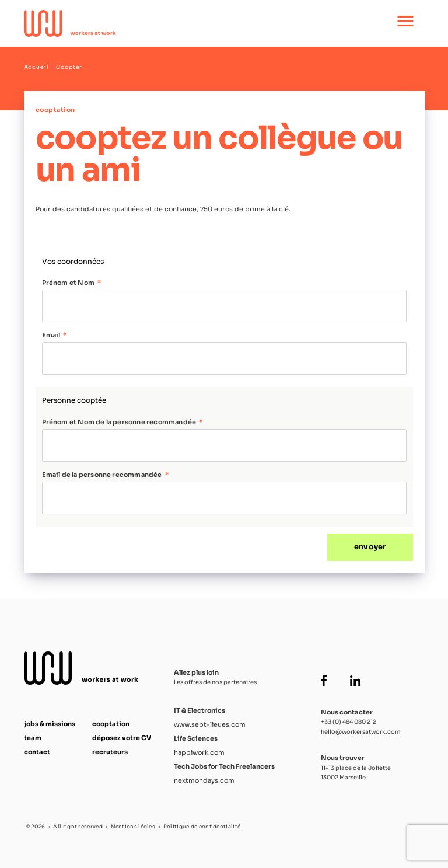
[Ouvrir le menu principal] (405, 23)
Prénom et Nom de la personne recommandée (119, 422)
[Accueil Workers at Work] (186, 23)
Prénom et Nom (68, 283)
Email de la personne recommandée (102, 475)
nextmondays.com (204, 780)
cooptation (111, 724)
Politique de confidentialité (202, 827)
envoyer (370, 547)
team (33, 738)
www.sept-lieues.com (210, 724)
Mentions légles (133, 827)
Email (51, 335)
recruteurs (110, 752)
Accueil (36, 67)
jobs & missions (50, 724)
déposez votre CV (122, 738)
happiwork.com (199, 752)
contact (37, 752)
